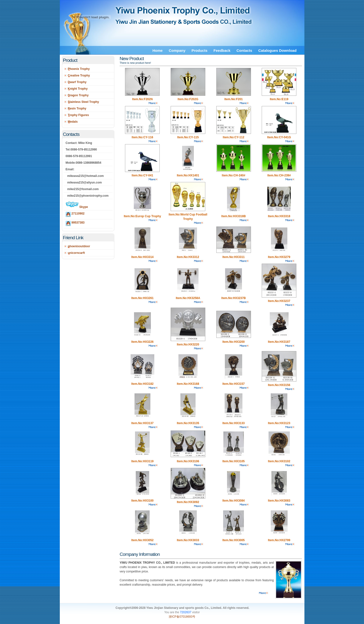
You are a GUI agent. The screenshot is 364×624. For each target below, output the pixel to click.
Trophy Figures (78, 115)
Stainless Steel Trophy (83, 102)
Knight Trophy (78, 89)
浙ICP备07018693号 (182, 617)
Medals (73, 122)
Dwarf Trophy (77, 82)
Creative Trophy (79, 75)
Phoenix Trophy (79, 69)
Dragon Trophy (78, 95)
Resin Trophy (77, 108)
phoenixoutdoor (79, 246)
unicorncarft (76, 253)
